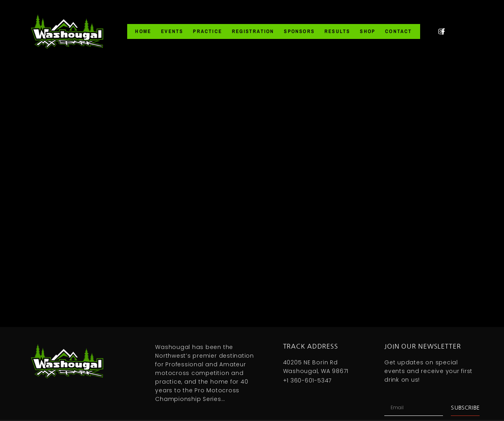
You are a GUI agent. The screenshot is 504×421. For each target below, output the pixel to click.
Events (172, 31)
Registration (253, 31)
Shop (368, 31)
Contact (398, 31)
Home (143, 31)
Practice (208, 31)
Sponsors (299, 31)
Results (337, 31)
